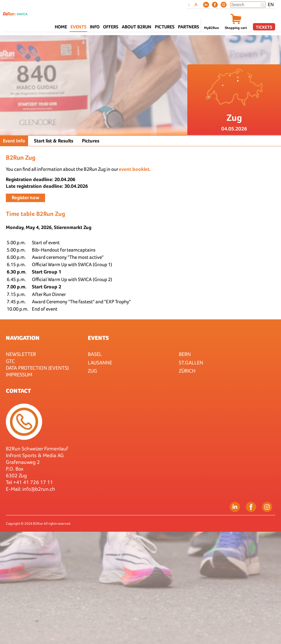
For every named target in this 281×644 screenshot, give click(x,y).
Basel (95, 354)
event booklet (134, 169)
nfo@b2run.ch (39, 489)
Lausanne (100, 363)
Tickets (264, 27)
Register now (25, 198)
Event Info (14, 141)
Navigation (23, 338)
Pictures (165, 27)
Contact (18, 391)
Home (61, 27)
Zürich (187, 371)
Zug (92, 371)
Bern (185, 354)
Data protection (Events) (37, 368)
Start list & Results (54, 141)
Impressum (19, 374)
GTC (10, 361)
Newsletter (21, 354)
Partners (189, 27)
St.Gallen (191, 363)
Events (98, 338)
